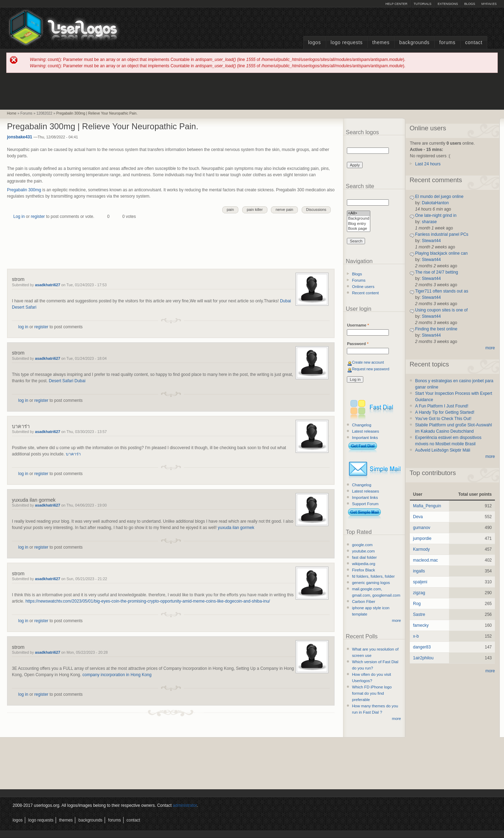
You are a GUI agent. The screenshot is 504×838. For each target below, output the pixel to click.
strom (18, 279)
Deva (418, 517)
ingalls (419, 571)
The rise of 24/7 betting (437, 272)
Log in (19, 217)
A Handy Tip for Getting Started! (445, 412)
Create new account (368, 362)
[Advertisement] (252, 91)
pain (230, 209)
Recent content (366, 293)
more (397, 620)
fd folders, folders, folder (373, 576)
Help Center (396, 4)
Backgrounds (415, 43)
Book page (359, 229)
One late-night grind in (436, 215)
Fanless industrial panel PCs (442, 234)
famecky (421, 625)
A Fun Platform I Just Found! (442, 406)
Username (358, 325)
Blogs (470, 4)
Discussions (316, 209)
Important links (365, 438)
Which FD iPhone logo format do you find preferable (372, 693)
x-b (416, 636)
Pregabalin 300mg (24, 190)
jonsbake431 (20, 137)
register (38, 217)
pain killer (255, 209)
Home (12, 113)
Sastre (419, 614)
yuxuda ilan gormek (34, 500)
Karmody (421, 549)
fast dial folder (365, 557)
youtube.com (363, 551)
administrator (185, 805)
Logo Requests (346, 43)
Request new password (371, 369)
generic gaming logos (371, 583)
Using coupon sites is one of (441, 310)
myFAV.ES (489, 4)
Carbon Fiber (364, 602)
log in (23, 327)
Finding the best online (436, 329)
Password (358, 344)
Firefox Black (364, 570)
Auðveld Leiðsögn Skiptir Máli (443, 450)
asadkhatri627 (48, 285)
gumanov (422, 528)
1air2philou (423, 658)
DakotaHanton (435, 203)
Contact (474, 43)
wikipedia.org (364, 564)
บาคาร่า (21, 426)
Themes (381, 43)
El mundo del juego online (439, 197)
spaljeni (420, 582)
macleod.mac (425, 560)
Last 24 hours (428, 164)
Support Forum (365, 504)
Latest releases (366, 431)
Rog (417, 604)
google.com (362, 545)
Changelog (362, 425)
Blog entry (359, 224)
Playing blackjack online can (441, 253)
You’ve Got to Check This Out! (443, 419)
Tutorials (422, 4)
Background (359, 219)
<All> (359, 214)
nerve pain (284, 209)
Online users (363, 287)
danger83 (422, 647)
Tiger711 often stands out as (442, 291)
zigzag (419, 593)
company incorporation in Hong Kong (117, 675)
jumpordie (422, 538)
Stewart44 (431, 241)
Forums (447, 43)
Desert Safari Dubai (67, 381)
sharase (429, 222)
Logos (314, 43)
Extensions (448, 4)
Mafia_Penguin (427, 506)
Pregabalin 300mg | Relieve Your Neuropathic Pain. (97, 113)
